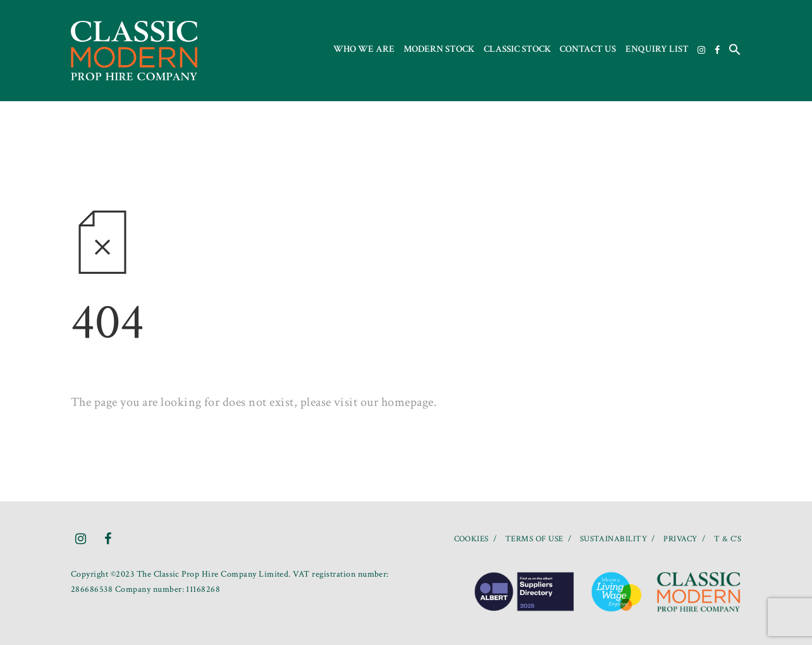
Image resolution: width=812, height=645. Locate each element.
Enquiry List (657, 49)
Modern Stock (439, 49)
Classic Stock (517, 49)
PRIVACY (680, 539)
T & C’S (728, 539)
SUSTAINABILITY (614, 539)
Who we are (364, 49)
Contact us (588, 49)
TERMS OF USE (534, 539)
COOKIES (471, 539)
